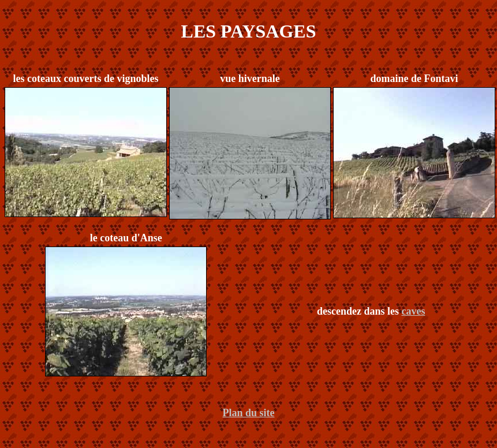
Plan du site (248, 413)
